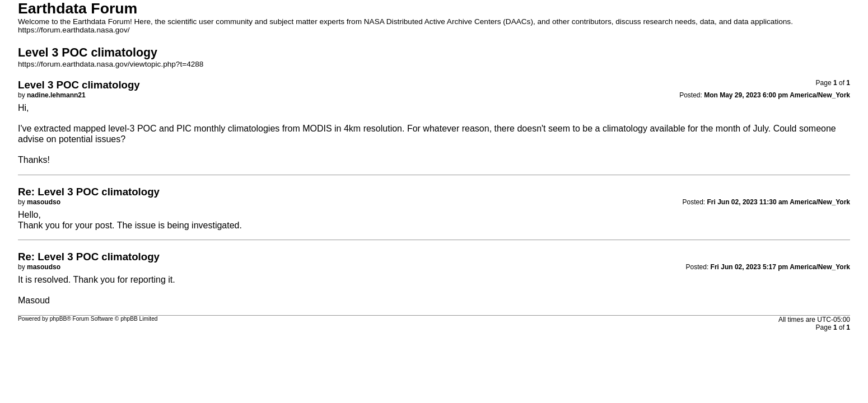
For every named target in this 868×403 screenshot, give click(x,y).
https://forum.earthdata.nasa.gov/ (74, 30)
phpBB (59, 319)
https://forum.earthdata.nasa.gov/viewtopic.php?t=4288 (111, 64)
